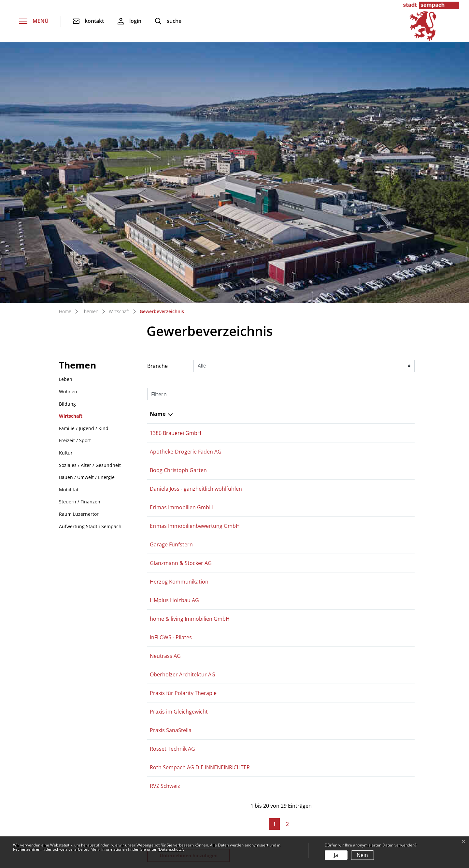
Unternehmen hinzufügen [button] (189, 642)
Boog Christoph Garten (178, 221)
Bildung (67, 151)
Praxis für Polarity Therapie (183, 468)
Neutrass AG (165, 427)
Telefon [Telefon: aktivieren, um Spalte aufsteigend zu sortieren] (318, 161)
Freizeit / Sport (75, 188)
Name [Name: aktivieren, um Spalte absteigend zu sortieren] (158, 161)
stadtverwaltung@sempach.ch (102, 759)
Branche (157, 113)
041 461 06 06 (325, 447)
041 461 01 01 (325, 365)
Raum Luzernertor (79, 261)
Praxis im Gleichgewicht (179, 488)
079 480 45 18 (325, 242)
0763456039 (323, 221)
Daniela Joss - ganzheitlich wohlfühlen (196, 242)
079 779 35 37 (325, 570)
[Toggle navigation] (34, 21)
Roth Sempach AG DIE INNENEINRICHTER (200, 550)
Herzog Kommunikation (179, 344)
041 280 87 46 (325, 324)
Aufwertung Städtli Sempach (90, 274)
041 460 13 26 (325, 550)
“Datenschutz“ (170, 849)
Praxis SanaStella (171, 509)
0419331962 (323, 385)
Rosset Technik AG (172, 529)
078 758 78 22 (325, 468)
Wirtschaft (71, 163)
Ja (336, 855)
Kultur (66, 200)
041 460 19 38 (325, 303)
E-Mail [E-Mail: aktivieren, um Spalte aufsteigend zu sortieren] (379, 161)
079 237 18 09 (325, 509)
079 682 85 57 (325, 406)
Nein (362, 855)
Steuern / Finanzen (80, 249)
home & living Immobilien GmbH (190, 385)
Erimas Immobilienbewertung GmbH (195, 283)
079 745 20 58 (325, 488)
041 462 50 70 (325, 529)
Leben (66, 126)
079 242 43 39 (325, 262)
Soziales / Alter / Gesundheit (90, 212)
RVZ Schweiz (165, 570)
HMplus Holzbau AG (174, 365)
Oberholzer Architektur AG (183, 447)
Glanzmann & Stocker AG (181, 324)
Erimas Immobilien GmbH (181, 262)
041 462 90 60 (325, 201)
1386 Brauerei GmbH (176, 180)
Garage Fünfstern (171, 303)
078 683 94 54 (325, 344)
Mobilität (69, 237)
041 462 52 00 (81, 748)
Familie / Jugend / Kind (84, 175)
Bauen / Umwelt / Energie (87, 224)
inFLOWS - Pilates (171, 406)
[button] (168, 21)
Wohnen (68, 139)
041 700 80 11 (325, 427)
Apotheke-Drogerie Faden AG (186, 201)
